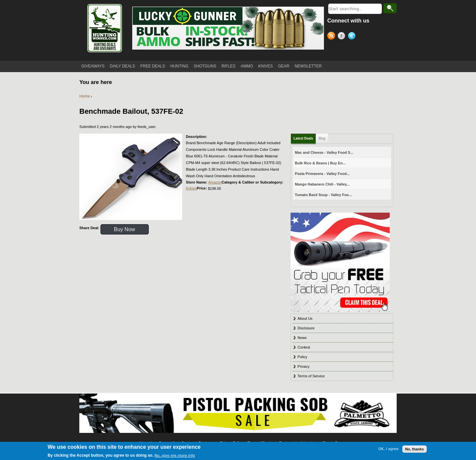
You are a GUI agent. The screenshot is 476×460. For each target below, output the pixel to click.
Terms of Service (311, 376)
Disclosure (306, 328)
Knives (191, 188)
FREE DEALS (153, 66)
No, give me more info (175, 456)
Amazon (215, 182)
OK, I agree (389, 449)
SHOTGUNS (205, 66)
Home (85, 96)
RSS (332, 37)
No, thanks (415, 449)
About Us (305, 318)
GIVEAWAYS (93, 66)
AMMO (247, 66)
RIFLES (228, 66)
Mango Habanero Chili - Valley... (322, 184)
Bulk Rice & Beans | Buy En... (320, 163)
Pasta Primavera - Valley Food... (322, 174)
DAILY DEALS (122, 66)
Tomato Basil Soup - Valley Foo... (323, 195)
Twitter (353, 37)
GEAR (284, 66)
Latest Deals (303, 138)
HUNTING (179, 66)
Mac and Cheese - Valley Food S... (324, 152)
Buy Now (125, 229)
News (302, 338)
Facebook (343, 37)
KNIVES (265, 66)
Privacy (303, 366)
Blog (322, 138)
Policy (302, 357)
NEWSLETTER (308, 66)
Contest (304, 347)
